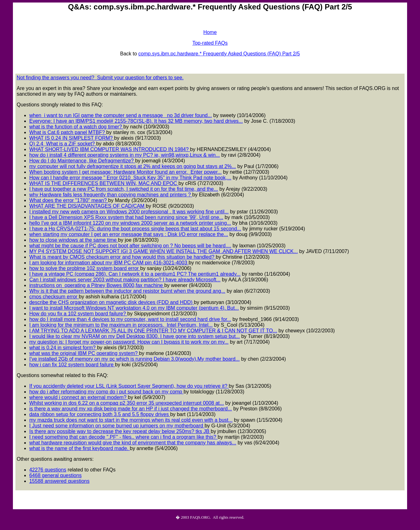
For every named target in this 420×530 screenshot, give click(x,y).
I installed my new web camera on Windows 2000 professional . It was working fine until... (129, 212)
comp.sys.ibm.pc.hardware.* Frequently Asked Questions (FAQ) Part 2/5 (219, 54)
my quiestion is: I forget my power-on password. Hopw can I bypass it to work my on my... (129, 342)
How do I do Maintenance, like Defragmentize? (82, 161)
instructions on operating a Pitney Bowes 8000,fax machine (97, 285)
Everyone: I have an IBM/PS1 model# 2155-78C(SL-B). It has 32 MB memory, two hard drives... (136, 121)
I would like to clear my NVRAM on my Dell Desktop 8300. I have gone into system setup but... (135, 336)
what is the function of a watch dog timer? (76, 127)
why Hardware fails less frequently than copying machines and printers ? (111, 195)
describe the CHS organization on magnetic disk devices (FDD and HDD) (112, 302)
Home (210, 32)
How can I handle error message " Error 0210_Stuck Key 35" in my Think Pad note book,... (130, 178)
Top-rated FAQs (210, 43)
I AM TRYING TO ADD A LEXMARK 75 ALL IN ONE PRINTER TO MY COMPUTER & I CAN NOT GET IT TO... (153, 331)
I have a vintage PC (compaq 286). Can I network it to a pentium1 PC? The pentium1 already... (135, 274)
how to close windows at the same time (74, 240)
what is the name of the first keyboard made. (79, 448)
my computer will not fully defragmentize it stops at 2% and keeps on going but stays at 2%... (133, 166)
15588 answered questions (59, 481)
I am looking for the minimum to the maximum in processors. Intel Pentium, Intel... (121, 325)
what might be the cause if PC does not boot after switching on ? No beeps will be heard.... (130, 246)
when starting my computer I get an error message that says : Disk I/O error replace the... (129, 234)
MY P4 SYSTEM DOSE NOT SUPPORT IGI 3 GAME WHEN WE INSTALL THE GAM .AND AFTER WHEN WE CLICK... (164, 251)
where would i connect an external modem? (79, 397)
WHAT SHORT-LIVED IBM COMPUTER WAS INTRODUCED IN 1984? (110, 149)
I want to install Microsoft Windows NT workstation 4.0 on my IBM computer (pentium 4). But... (134, 308)
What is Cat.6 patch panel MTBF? (68, 132)
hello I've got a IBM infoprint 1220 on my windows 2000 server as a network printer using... (130, 223)
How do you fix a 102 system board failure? (78, 314)
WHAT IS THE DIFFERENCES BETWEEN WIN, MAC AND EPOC (104, 183)
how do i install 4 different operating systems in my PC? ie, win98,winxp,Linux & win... (125, 155)
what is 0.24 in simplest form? (63, 348)
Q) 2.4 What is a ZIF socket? (63, 144)
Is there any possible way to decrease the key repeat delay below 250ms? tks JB (120, 431)
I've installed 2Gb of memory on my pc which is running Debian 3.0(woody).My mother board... (134, 359)
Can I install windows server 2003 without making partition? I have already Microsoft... (125, 280)
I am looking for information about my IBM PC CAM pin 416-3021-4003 (109, 263)
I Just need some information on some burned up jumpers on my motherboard (117, 426)
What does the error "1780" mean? (69, 200)
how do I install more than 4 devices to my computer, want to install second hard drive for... (130, 319)
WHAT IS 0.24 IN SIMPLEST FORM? (72, 138)
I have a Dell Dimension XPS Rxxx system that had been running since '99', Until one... (126, 217)
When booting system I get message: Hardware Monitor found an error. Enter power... (125, 172)
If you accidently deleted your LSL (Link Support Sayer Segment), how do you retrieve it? (129, 386)
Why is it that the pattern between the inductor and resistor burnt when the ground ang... (127, 291)
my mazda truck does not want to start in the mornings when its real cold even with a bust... (131, 420)
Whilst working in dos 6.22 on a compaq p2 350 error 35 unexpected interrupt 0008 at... (127, 403)
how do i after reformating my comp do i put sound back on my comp (106, 392)
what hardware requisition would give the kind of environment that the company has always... (133, 443)
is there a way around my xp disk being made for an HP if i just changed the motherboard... (131, 409)
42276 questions (48, 470)
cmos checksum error (54, 297)
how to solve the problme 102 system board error (85, 268)
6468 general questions (55, 475)
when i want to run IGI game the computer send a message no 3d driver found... (121, 115)
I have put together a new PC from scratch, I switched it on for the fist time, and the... (124, 189)
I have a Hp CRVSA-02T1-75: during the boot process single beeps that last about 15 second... (135, 229)
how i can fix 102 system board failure (72, 365)
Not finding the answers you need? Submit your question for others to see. (100, 78)
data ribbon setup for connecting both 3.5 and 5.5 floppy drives (100, 414)
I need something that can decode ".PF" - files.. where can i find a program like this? (123, 437)
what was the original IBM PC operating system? (84, 353)
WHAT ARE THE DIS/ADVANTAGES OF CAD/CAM (88, 206)
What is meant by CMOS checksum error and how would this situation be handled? (122, 257)
